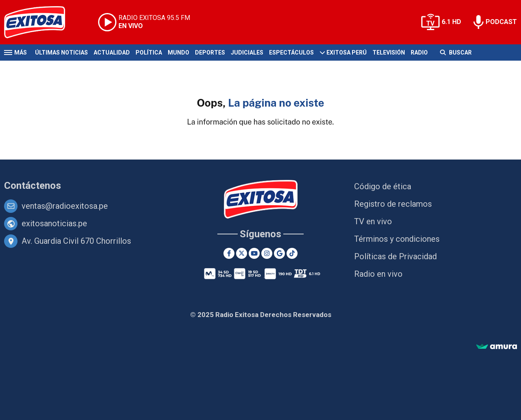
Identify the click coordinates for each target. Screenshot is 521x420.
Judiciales (247, 52)
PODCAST (501, 22)
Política (149, 52)
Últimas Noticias (61, 52)
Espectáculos (291, 52)
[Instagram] (267, 253)
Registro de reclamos (393, 204)
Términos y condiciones (397, 239)
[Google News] (279, 253)
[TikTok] (292, 253)
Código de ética (383, 186)
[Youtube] (254, 253)
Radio (419, 52)
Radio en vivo (378, 274)
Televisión (389, 52)
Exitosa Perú (347, 52)
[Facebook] (229, 253)
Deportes (210, 52)
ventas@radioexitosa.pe (65, 206)
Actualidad (112, 52)
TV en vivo (373, 221)
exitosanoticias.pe (54, 223)
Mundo (178, 52)
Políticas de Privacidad (395, 256)
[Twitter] (242, 253)
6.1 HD (451, 22)
